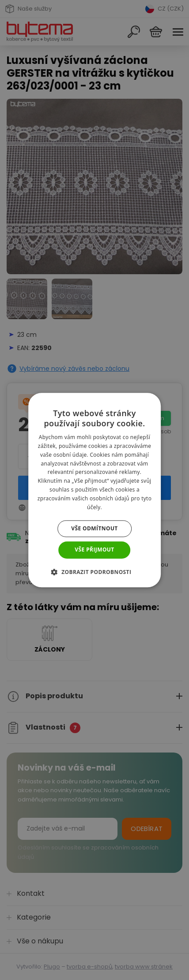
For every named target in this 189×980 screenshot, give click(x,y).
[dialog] (94, 490)
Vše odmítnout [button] (94, 529)
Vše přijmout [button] (94, 550)
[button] (95, 572)
